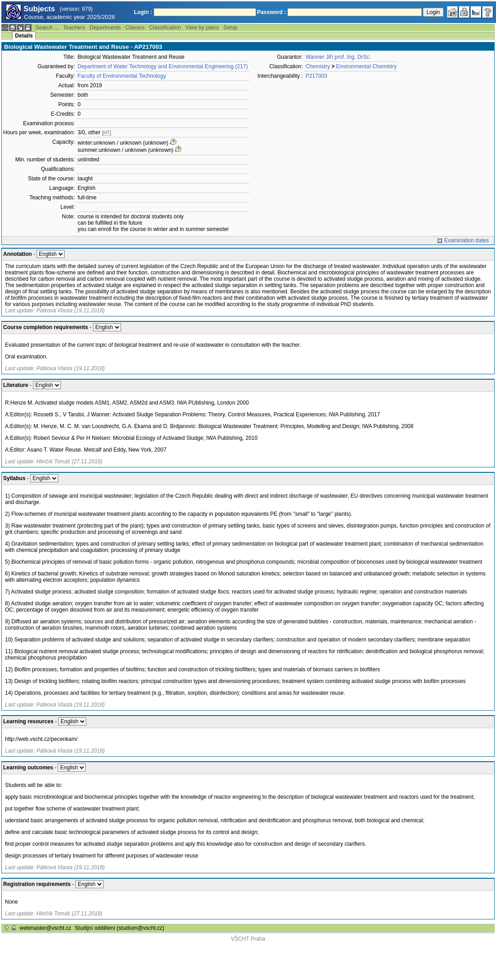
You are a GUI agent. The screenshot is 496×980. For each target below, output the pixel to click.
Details (24, 36)
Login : (143, 12)
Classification (165, 28)
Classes (135, 28)
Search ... (47, 28)
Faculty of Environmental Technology (122, 76)
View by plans (202, 28)
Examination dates (466, 240)
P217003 (316, 76)
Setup (230, 28)
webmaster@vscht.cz (45, 928)
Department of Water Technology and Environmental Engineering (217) (163, 66)
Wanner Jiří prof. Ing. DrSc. (338, 57)
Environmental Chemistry (366, 66)
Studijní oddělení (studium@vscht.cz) (120, 928)
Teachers (74, 28)
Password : (271, 12)
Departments (105, 28)
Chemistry (318, 66)
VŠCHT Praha (248, 939)
